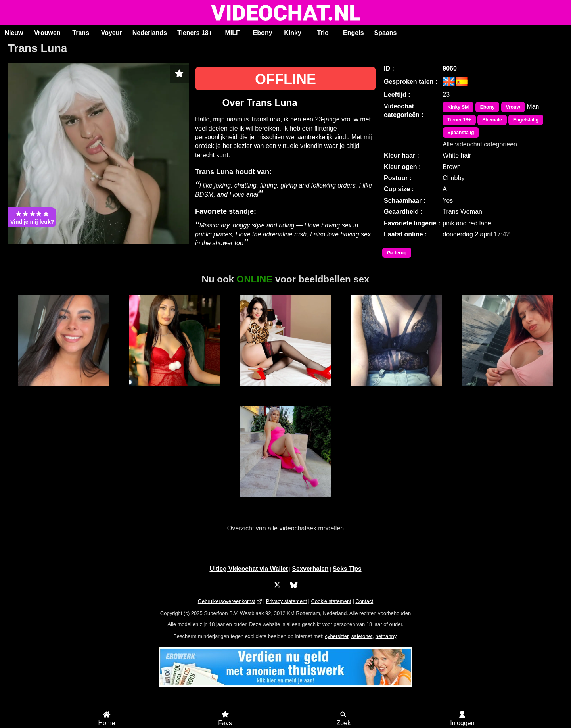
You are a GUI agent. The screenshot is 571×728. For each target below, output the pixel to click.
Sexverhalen (310, 569)
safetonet (362, 636)
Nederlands (150, 33)
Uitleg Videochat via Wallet (249, 569)
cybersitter (336, 636)
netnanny (386, 636)
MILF (232, 33)
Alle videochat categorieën (480, 144)
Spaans (386, 33)
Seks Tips (347, 569)
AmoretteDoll (285, 391)
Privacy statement (286, 601)
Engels (353, 33)
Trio (323, 33)
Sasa (508, 391)
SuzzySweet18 (286, 502)
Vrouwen (47, 33)
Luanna (63, 391)
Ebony (263, 33)
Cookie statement (331, 601)
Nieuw (14, 33)
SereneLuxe (174, 391)
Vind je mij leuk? (32, 217)
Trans (81, 33)
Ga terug (397, 253)
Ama (396, 391)
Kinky (293, 33)
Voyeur (112, 33)
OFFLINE (285, 79)
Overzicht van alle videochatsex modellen (285, 528)
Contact (364, 601)
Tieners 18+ (195, 33)
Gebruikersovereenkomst (227, 601)
